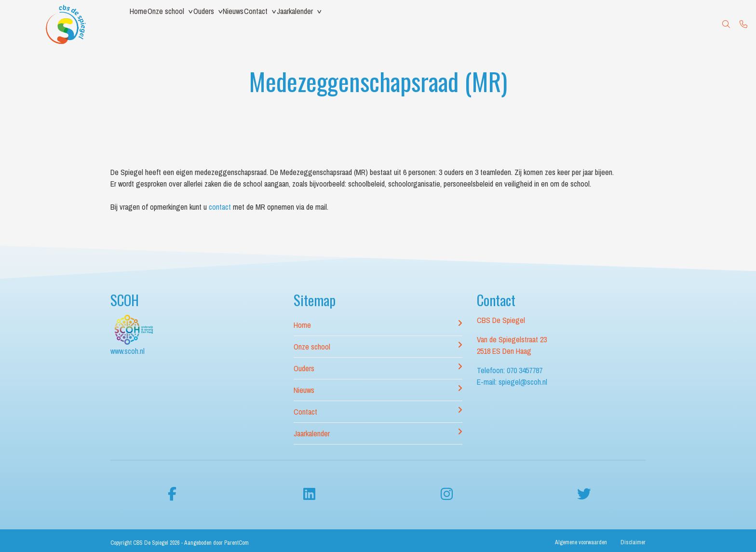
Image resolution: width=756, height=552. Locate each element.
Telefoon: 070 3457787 (510, 370)
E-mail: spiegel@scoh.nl (512, 382)
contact (221, 207)
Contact (298, 24)
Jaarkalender (346, 24)
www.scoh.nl (128, 351)
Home (143, 24)
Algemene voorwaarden (581, 542)
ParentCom (236, 543)
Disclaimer (633, 542)
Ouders (227, 24)
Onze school (180, 24)
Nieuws (266, 24)
